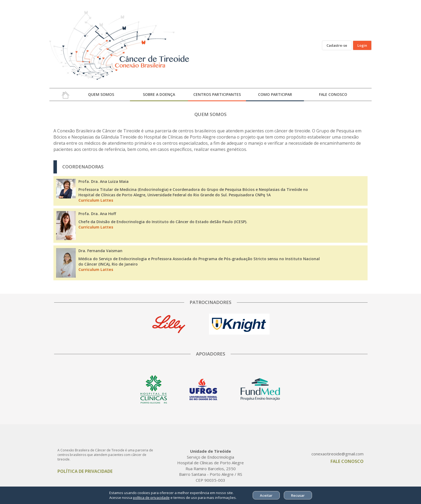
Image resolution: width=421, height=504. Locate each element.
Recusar (298, 495)
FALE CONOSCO (333, 94)
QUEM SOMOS (101, 94)
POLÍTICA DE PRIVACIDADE (85, 471)
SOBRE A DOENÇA (159, 94)
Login (362, 45)
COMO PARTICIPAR (275, 94)
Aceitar (266, 495)
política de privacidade (151, 498)
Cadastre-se (337, 45)
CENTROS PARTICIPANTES (217, 94)
